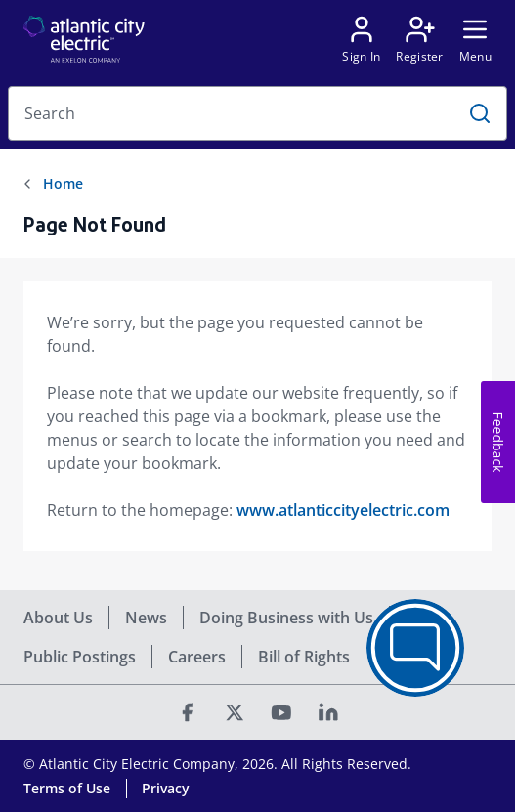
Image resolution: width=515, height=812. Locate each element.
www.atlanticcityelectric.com (343, 510)
